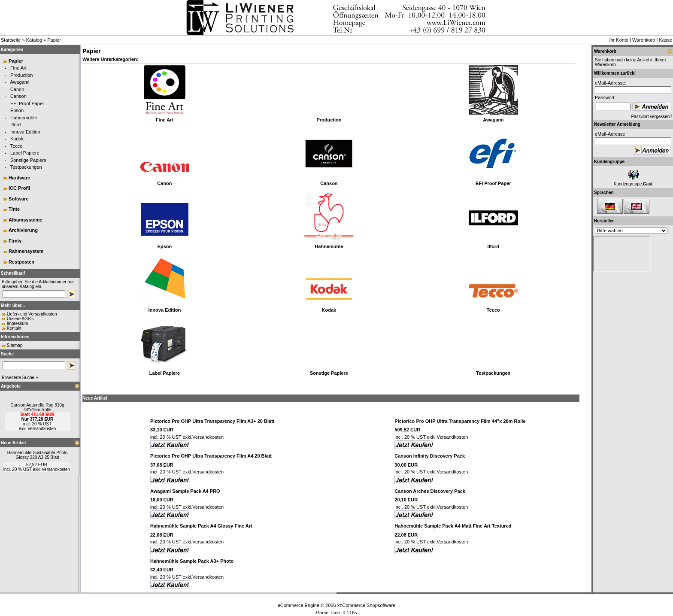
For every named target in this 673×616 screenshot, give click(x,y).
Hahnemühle (24, 118)
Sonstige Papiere (28, 160)
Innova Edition (25, 132)
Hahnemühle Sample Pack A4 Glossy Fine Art (201, 526)
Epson (17, 110)
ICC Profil (19, 188)
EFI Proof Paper (27, 103)
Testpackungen (26, 167)
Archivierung (23, 230)
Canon (17, 89)
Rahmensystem (26, 251)
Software (18, 199)
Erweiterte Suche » (20, 378)
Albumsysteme (25, 220)
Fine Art (18, 68)
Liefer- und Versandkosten (32, 314)
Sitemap (15, 345)
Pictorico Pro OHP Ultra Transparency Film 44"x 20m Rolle (460, 421)
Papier (54, 40)
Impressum (17, 323)
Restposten (21, 262)
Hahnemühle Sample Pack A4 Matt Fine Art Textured (453, 526)
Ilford (15, 124)
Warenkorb (644, 40)
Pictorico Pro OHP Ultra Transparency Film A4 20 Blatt (211, 456)
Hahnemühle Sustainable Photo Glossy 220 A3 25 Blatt (38, 455)
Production (22, 75)
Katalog (34, 40)
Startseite (11, 40)
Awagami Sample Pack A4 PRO (185, 491)
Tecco (17, 146)
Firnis (15, 241)
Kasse (665, 40)
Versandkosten (42, 429)
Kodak (17, 139)
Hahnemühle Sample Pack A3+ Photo (192, 561)
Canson (18, 96)
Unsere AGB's (20, 319)
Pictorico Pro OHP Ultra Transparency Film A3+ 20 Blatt (212, 421)
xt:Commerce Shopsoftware (367, 605)
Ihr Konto (619, 40)
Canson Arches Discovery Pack (430, 491)
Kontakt (14, 328)
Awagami (20, 82)
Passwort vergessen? (652, 117)
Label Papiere (25, 153)
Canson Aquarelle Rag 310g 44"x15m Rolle (37, 407)
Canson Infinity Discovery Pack (430, 456)
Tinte (14, 209)
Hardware (19, 178)
